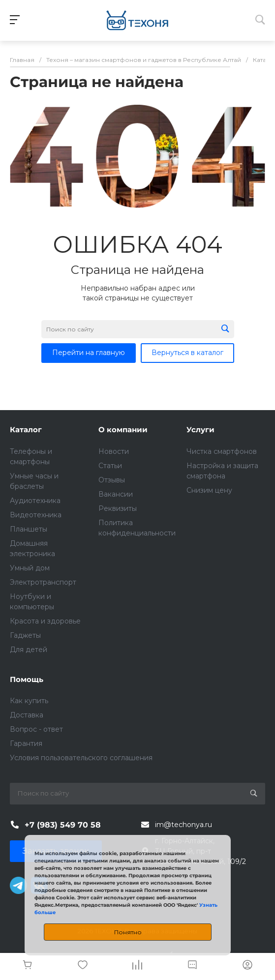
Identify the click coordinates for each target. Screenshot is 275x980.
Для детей (29, 650)
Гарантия (26, 743)
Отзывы (112, 480)
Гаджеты (25, 635)
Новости (114, 451)
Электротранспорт (43, 582)
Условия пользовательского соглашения (81, 758)
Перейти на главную (89, 353)
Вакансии (116, 494)
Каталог (26, 430)
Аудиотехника (35, 501)
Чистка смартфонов (222, 451)
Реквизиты (118, 508)
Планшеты (29, 529)
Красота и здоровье (45, 621)
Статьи (110, 466)
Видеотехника (36, 515)
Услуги (200, 430)
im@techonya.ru (183, 825)
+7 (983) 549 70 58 (63, 825)
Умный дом (30, 568)
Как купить (29, 701)
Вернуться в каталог (187, 353)
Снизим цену (209, 490)
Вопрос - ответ (36, 729)
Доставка (27, 715)
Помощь (27, 679)
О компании (123, 430)
